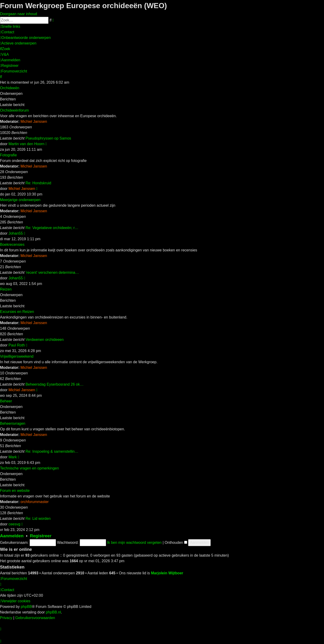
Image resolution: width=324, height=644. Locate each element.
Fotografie (8, 155)
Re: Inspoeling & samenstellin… (52, 451)
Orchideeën (10, 88)
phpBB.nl (53, 612)
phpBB (26, 607)
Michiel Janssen (34, 122)
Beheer (6, 401)
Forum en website (15, 491)
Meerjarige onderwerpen (20, 200)
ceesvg (14, 524)
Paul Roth (17, 345)
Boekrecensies (12, 245)
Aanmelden (12, 536)
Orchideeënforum (14, 110)
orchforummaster (35, 502)
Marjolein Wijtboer (167, 573)
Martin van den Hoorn (26, 144)
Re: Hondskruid (38, 183)
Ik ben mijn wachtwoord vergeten (134, 543)
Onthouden (176, 543)
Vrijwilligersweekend (17, 356)
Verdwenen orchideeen (45, 340)
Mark (13, 457)
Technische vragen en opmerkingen (29, 468)
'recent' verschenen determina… (52, 272)
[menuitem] (7, 32)
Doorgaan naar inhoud (19, 14)
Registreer (41, 536)
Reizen (6, 289)
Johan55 (16, 233)
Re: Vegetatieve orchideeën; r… (52, 228)
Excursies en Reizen (17, 312)
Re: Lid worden (38, 519)
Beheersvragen (13, 423)
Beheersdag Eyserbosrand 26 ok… (54, 384)
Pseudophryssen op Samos (48, 138)
